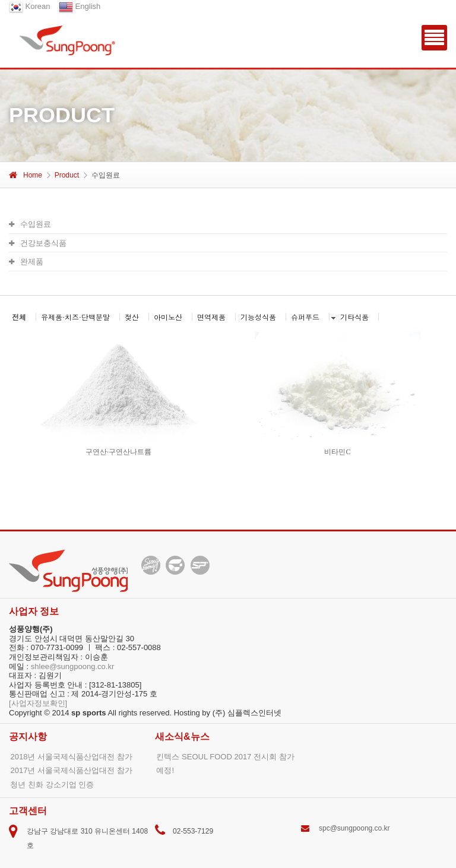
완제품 (26, 262)
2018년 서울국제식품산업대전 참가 (71, 757)
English (80, 6)
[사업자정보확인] (38, 703)
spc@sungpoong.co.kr (354, 828)
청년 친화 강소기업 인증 (52, 785)
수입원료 (30, 224)
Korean (30, 6)
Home (26, 175)
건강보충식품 (38, 243)
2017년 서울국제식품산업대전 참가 (71, 770)
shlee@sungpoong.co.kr (72, 666)
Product (67, 175)
